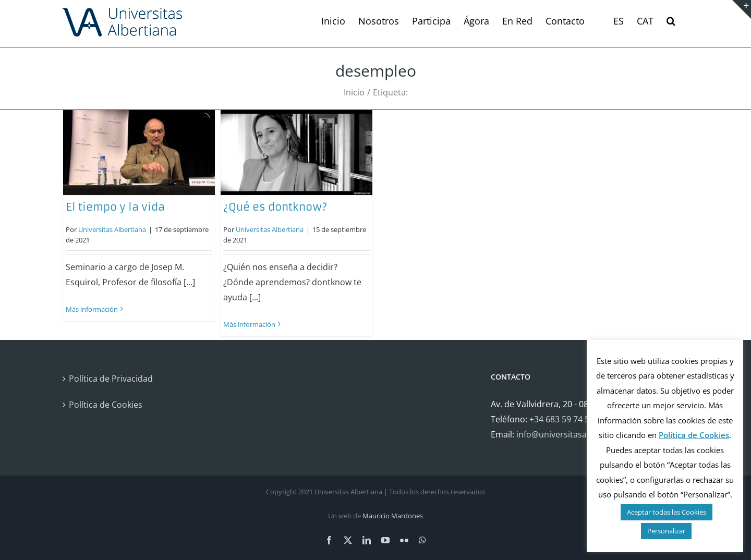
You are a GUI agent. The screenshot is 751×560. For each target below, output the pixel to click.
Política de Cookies (106, 405)
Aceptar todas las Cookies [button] (667, 512)
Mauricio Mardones (393, 516)
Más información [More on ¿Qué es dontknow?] (249, 324)
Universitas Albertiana (112, 229)
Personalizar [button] (666, 531)
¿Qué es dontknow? (275, 207)
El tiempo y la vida (115, 207)
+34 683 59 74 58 (562, 419)
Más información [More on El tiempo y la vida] (92, 309)
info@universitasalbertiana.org (577, 434)
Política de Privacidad (111, 379)
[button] (671, 21)
